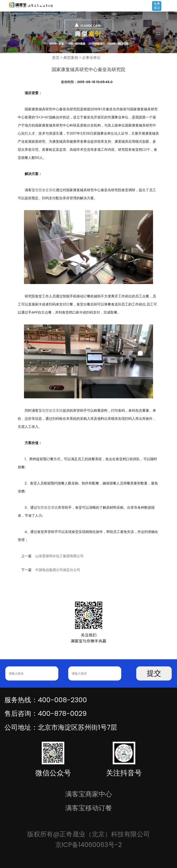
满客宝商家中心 (89, 794)
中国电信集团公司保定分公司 (58, 570)
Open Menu (171, 6)
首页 (56, 58)
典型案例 (71, 58)
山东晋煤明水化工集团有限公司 (59, 556)
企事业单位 (91, 58)
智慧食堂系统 (45, 190)
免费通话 (157, 6)
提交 (154, 673)
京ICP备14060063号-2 (89, 845)
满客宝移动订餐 (89, 808)
